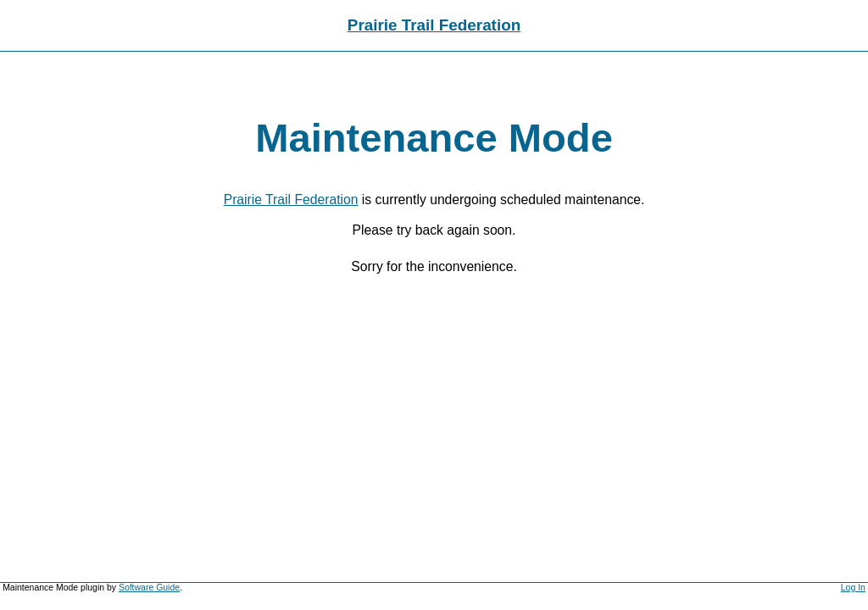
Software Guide (149, 588)
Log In (853, 588)
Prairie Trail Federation (434, 25)
